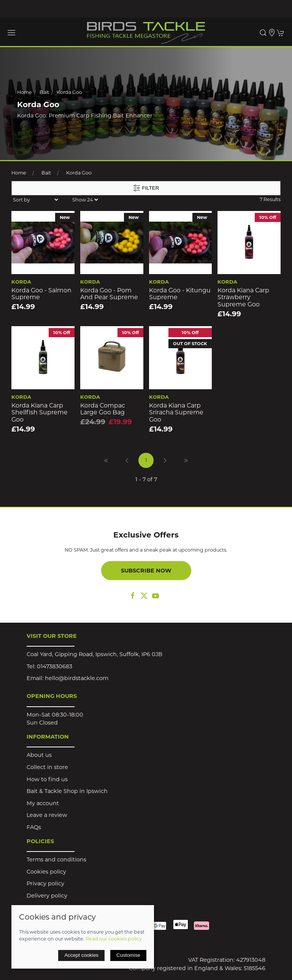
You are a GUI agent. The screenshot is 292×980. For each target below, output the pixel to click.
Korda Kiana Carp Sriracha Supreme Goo (176, 412)
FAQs (34, 827)
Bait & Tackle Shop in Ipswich (67, 791)
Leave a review (47, 815)
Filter (146, 188)
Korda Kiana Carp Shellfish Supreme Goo (40, 412)
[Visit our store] (272, 33)
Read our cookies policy (114, 939)
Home (25, 92)
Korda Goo (69, 92)
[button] (11, 33)
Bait (44, 92)
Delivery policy (47, 896)
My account (43, 803)
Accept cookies (81, 955)
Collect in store (47, 767)
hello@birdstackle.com (77, 678)
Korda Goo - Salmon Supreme (41, 294)
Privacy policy (45, 883)
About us (39, 755)
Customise (128, 955)
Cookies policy (46, 872)
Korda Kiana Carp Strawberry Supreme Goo (243, 297)
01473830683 (55, 666)
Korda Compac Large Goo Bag (103, 409)
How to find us (47, 779)
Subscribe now (146, 571)
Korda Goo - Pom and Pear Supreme (109, 294)
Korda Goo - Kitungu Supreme (180, 294)
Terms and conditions (56, 859)
